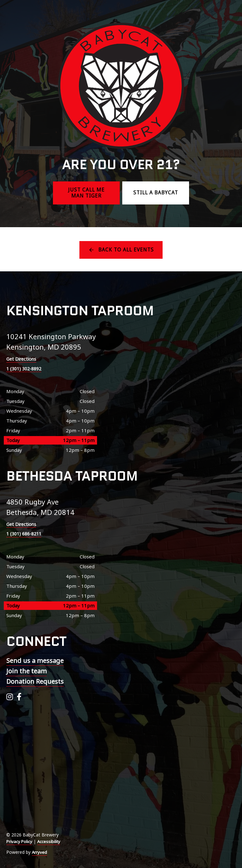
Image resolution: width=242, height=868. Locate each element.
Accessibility (51, 842)
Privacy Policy (20, 842)
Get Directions (23, 359)
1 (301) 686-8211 (26, 534)
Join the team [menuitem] (26, 671)
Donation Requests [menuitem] (35, 681)
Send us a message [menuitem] (35, 661)
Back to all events (126, 250)
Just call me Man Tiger (86, 193)
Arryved (40, 852)
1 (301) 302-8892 (26, 369)
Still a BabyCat (156, 193)
